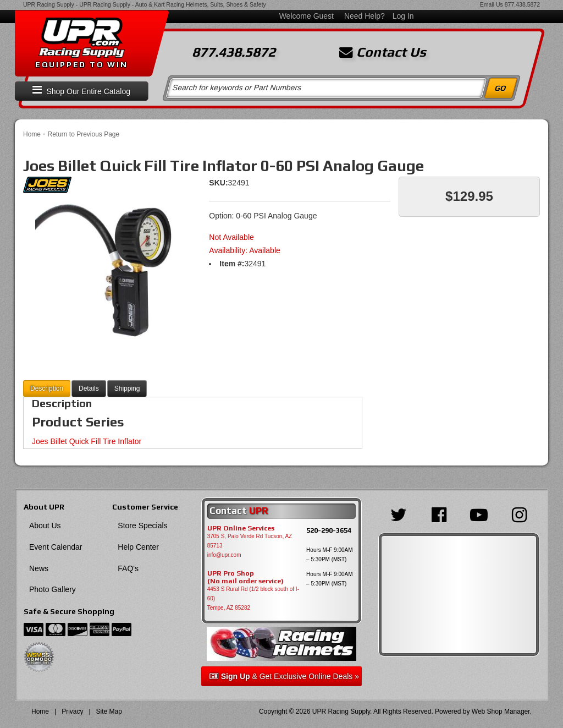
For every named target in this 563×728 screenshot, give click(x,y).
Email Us (492, 4)
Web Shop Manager (501, 711)
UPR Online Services (241, 528)
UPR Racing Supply (49, 4)
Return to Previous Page (83, 134)
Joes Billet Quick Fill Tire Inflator (87, 441)
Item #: (232, 264)
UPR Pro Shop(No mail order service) (245, 577)
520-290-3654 (329, 530)
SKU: (218, 183)
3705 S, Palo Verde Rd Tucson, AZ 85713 (250, 541)
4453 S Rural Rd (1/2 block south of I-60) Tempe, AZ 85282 (253, 598)
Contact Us (383, 52)
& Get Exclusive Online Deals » (284, 676)
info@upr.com (224, 555)
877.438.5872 (522, 4)
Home (32, 134)
